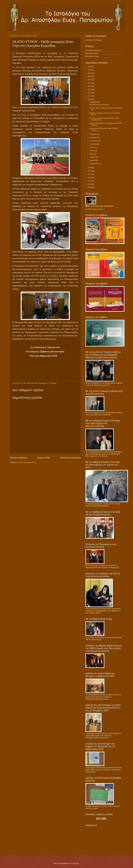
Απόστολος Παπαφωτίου (94, 40)
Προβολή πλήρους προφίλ (94, 209)
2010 (90, 184)
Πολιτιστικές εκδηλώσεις (94, 50)
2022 (90, 80)
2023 (90, 76)
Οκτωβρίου (94, 138)
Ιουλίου (92, 147)
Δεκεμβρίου (94, 102)
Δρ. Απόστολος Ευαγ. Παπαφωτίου (101, 206)
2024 (90, 73)
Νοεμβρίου (93, 134)
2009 (90, 187)
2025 (90, 70)
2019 (90, 89)
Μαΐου (92, 154)
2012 (90, 178)
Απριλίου (93, 157)
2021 (90, 83)
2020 (90, 86)
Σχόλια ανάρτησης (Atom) (27, 462)
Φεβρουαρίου (94, 164)
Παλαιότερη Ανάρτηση (70, 458)
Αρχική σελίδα (44, 458)
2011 (90, 181)
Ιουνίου (92, 151)
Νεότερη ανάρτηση (19, 458)
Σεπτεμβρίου (94, 141)
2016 (90, 99)
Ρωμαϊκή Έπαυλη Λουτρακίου (99, 105)
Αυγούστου (94, 144)
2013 (90, 174)
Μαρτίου (93, 160)
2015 (90, 168)
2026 (90, 67)
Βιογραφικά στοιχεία (92, 56)
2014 (90, 171)
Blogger (76, 863)
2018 (90, 93)
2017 (90, 96)
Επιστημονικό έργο (92, 53)
